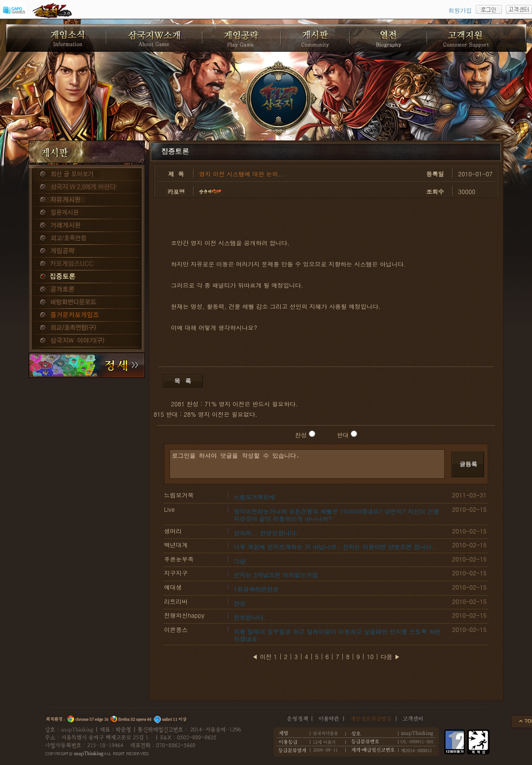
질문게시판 (87, 213)
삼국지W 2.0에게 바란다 (87, 187)
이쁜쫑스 (176, 629)
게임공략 (87, 251)
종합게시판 (87, 174)
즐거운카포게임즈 (87, 315)
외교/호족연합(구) (87, 328)
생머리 (173, 531)
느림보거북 (179, 495)
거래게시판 (87, 226)
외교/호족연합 (87, 238)
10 (370, 656)
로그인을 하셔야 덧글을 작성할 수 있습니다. (307, 464)
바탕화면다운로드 (87, 302)
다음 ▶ (391, 656)
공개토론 (87, 290)
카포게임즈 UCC (87, 264)
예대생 (173, 587)
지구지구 (176, 573)
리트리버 (176, 601)
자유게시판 (87, 200)
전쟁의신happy (184, 615)
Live (169, 509)
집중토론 (87, 277)
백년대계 (176, 545)
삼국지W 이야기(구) (87, 341)
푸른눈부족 (179, 559)
